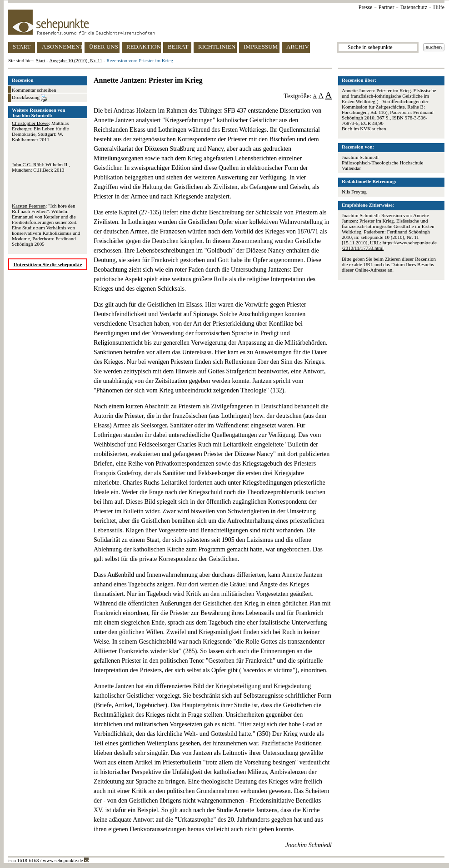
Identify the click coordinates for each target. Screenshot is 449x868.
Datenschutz (414, 7)
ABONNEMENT (62, 47)
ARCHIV (298, 47)
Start (41, 60)
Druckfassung (30, 98)
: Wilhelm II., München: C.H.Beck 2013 (41, 167)
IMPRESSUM (261, 47)
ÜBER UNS (104, 47)
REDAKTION (144, 47)
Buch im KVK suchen (364, 129)
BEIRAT (178, 47)
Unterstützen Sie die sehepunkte (48, 264)
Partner (387, 7)
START (22, 47)
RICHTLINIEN (217, 47)
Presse (366, 7)
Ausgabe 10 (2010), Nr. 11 (76, 60)
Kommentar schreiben (34, 90)
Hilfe (439, 7)
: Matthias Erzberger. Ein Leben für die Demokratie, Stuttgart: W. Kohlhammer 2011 (40, 131)
